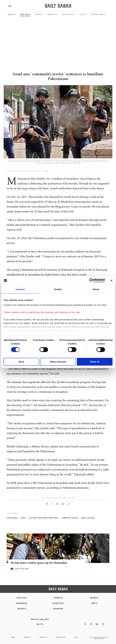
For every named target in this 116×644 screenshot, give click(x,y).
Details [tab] (58, 289)
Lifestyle (58, 603)
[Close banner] (111, 281)
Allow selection (58, 362)
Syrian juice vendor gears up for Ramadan (39, 563)
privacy (27, 637)
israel (23, 518)
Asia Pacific (68, 14)
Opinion (58, 609)
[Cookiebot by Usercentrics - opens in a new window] (92, 281)
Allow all (95, 362)
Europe (39, 14)
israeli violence (88, 518)
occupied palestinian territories (43, 518)
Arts (94, 603)
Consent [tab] (20, 289)
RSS (76, 637)
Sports (22, 609)
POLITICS (22, 598)
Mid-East (25, 14)
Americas (52, 14)
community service (70, 518)
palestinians (12, 518)
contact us (61, 637)
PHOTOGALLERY (22, 569)
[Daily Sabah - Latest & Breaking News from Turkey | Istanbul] (58, 6)
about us (43, 637)
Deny (21, 362)
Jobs (13, 637)
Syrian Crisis (98, 14)
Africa (83, 14)
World (12, 14)
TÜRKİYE (58, 598)
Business (22, 603)
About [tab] (96, 289)
